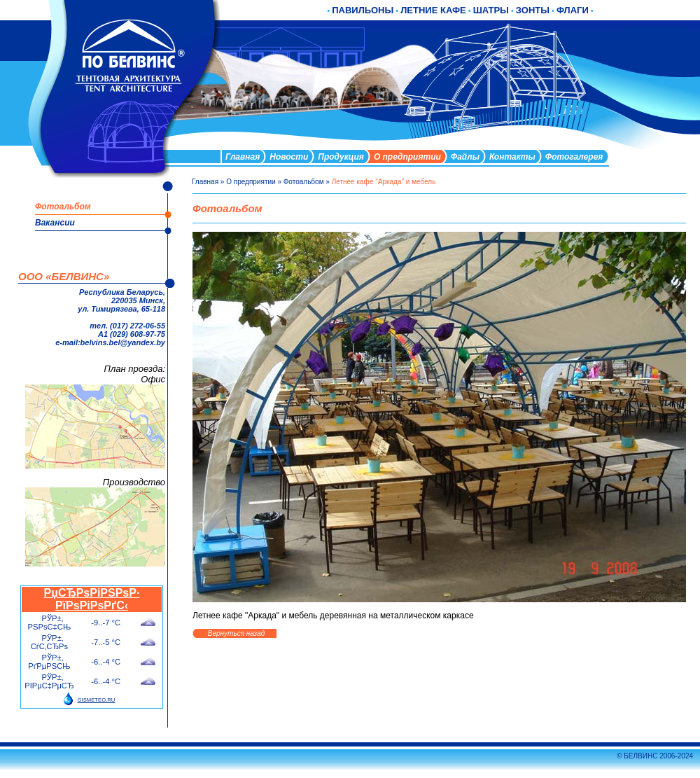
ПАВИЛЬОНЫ (363, 10)
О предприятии (251, 182)
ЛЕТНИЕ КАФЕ (433, 10)
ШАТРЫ (491, 10)
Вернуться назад (236, 633)
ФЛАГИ (573, 10)
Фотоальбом (304, 182)
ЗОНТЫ (533, 10)
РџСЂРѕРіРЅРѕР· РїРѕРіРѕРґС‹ (92, 599)
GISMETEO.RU (97, 700)
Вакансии (55, 223)
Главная (205, 182)
